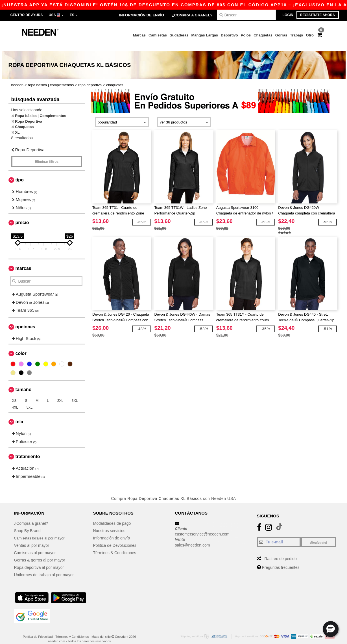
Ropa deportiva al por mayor (39, 560)
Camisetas (158, 35)
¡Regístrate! (318, 535)
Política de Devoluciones (115, 538)
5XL (30, 401)
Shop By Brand (27, 524)
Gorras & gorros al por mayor (40, 553)
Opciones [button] (25, 320)
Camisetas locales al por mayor (42, 531)
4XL (15, 401)
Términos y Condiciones (72, 630)
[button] (331, 629)
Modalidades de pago (112, 516)
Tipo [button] (20, 173)
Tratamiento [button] (28, 450)
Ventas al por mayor (32, 538)
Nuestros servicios (109, 524)
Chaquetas (263, 35)
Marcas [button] (23, 262)
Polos (246, 35)
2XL (60, 394)
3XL (75, 394)
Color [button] (21, 347)
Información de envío (142, 15)
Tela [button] (19, 415)
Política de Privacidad (38, 630)
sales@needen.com (193, 538)
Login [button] (288, 15)
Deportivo (229, 35)
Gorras (281, 35)
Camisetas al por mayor (35, 546)
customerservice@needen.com (202, 527)
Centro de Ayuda (27, 15)
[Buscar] (246, 15)
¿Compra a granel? (192, 15)
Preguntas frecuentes (281, 560)
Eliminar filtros (47, 155)
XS (14, 394)
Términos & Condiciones (115, 546)
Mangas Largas (205, 35)
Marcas (139, 35)
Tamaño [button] (24, 383)
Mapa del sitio (101, 630)
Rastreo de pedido (280, 552)
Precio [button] (22, 216)
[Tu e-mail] (279, 535)
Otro (310, 35)
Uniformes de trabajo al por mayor (44, 568)
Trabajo (296, 35)
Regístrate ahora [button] (317, 15)
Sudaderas (179, 35)
